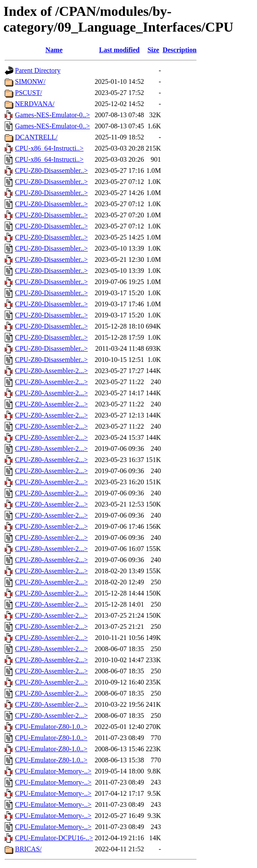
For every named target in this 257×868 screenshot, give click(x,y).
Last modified (119, 50)
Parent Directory (38, 70)
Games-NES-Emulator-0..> (52, 115)
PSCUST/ (28, 93)
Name (54, 50)
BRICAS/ (28, 849)
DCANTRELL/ (36, 137)
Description (180, 50)
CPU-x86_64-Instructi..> (49, 148)
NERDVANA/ (35, 104)
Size (153, 50)
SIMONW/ (30, 81)
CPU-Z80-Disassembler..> (51, 170)
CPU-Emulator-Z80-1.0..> (51, 727)
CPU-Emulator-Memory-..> (53, 771)
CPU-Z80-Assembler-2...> (51, 371)
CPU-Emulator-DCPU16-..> (54, 838)
